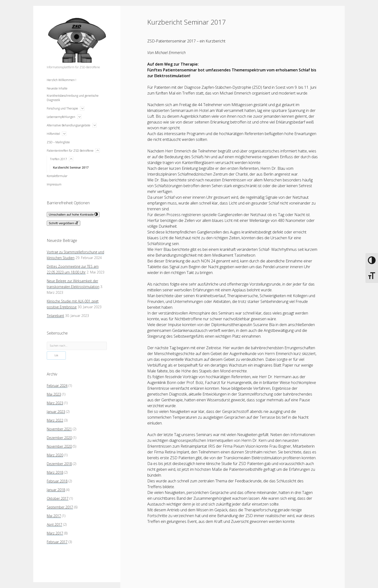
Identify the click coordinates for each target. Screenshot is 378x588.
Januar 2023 (56, 412)
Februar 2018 (57, 481)
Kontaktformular (57, 176)
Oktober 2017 (58, 498)
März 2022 (55, 420)
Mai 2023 (54, 394)
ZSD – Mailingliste (58, 142)
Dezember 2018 (59, 464)
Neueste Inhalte (57, 88)
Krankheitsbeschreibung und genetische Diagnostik (73, 98)
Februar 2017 (57, 542)
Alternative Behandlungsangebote (69, 125)
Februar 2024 (57, 386)
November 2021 (59, 429)
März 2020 (55, 455)
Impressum (54, 184)
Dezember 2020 (59, 438)
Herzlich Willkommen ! (61, 80)
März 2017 (55, 533)
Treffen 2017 (58, 159)
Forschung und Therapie (62, 108)
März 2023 (55, 403)
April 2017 (54, 524)
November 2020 (59, 446)
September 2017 (60, 507)
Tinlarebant (55, 316)
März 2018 (55, 472)
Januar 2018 (56, 490)
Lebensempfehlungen (61, 117)
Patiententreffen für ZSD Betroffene (70, 151)
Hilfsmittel (53, 134)
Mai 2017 (54, 516)
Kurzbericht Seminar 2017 (71, 168)
